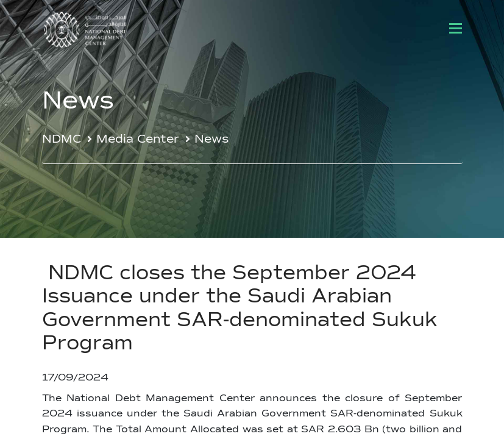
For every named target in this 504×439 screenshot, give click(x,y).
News (211, 139)
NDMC (62, 139)
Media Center (138, 139)
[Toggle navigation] (456, 28)
